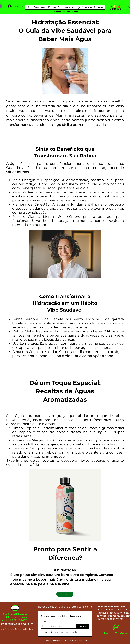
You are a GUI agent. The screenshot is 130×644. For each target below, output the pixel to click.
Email (43, 622)
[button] (40, 7)
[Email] (58, 626)
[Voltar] (65, 594)
